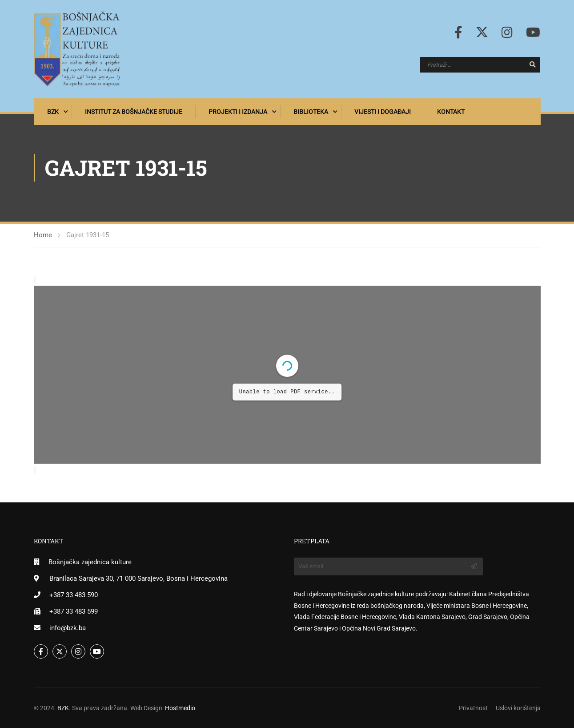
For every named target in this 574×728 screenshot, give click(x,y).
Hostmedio (180, 708)
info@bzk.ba (68, 628)
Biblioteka (311, 112)
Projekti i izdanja (238, 112)
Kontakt (451, 112)
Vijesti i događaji (383, 112)
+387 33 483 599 (74, 611)
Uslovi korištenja (518, 708)
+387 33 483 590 (74, 595)
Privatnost (473, 708)
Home (43, 235)
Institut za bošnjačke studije (134, 112)
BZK (53, 112)
